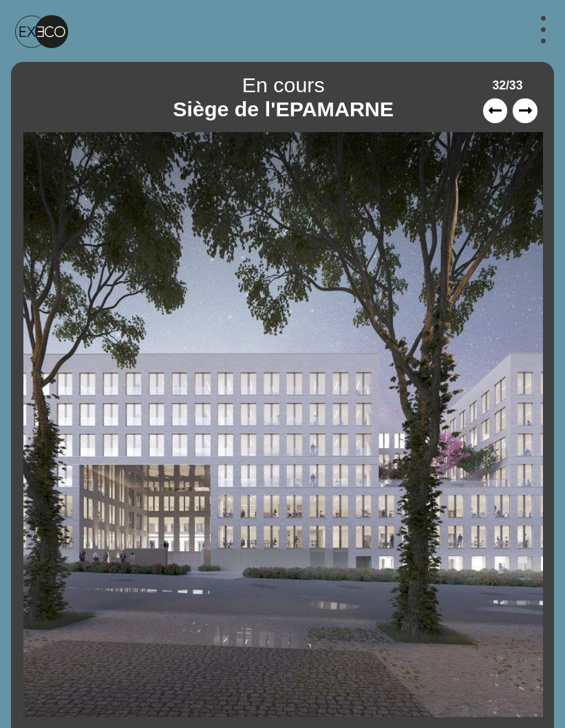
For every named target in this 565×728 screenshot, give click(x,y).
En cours (284, 85)
